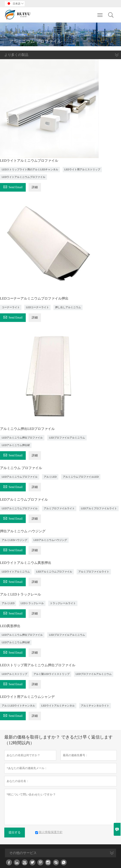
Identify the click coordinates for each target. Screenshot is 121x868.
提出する (15, 832)
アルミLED (50, 477)
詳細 (35, 187)
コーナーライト (11, 307)
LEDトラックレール (32, 603)
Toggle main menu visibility (100, 12)
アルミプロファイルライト (59, 508)
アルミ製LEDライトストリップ (51, 674)
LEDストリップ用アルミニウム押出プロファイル (38, 665)
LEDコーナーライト (37, 307)
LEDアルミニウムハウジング (50, 540)
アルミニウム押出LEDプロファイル (27, 429)
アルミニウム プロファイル (21, 468)
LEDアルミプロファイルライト (99, 508)
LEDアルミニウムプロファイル (20, 477)
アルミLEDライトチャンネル (18, 706)
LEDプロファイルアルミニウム (67, 438)
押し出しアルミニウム (68, 307)
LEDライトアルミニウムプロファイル (29, 161)
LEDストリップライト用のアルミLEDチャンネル (30, 169)
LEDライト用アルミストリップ (82, 169)
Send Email (13, 187)
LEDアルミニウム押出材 (16, 445)
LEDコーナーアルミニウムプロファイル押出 (34, 298)
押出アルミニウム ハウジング (23, 531)
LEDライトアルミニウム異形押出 (26, 563)
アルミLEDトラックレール (20, 594)
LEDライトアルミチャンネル (58, 706)
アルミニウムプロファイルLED (81, 477)
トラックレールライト (63, 603)
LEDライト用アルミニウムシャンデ (27, 697)
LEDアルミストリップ (14, 674)
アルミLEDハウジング (14, 540)
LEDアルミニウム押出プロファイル (22, 438)
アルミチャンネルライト (95, 706)
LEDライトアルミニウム (16, 572)
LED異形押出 (10, 626)
